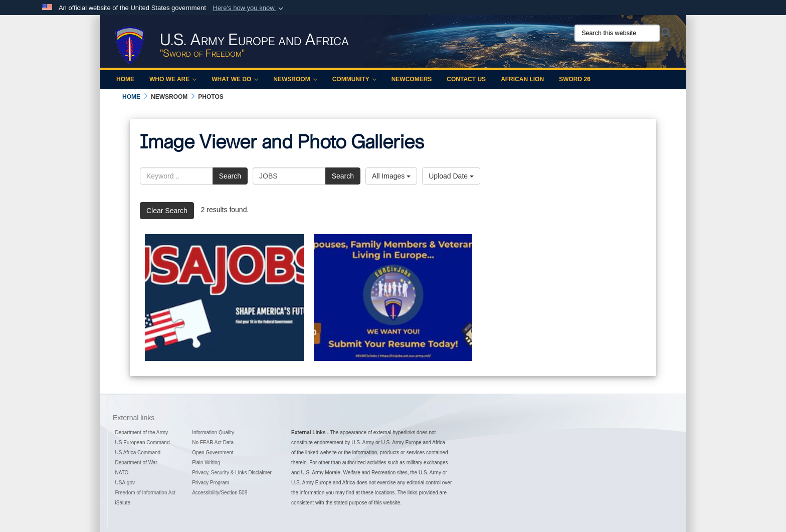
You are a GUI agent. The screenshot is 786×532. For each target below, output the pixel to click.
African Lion (522, 79)
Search (230, 176)
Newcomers (412, 79)
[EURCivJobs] (393, 298)
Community (354, 79)
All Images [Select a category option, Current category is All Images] (391, 176)
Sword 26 (575, 79)
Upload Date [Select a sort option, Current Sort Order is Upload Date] (451, 176)
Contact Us (466, 79)
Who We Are (173, 79)
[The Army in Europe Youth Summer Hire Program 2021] (224, 298)
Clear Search (167, 211)
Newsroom (295, 79)
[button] (249, 8)
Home (125, 79)
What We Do (235, 79)
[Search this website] (617, 33)
